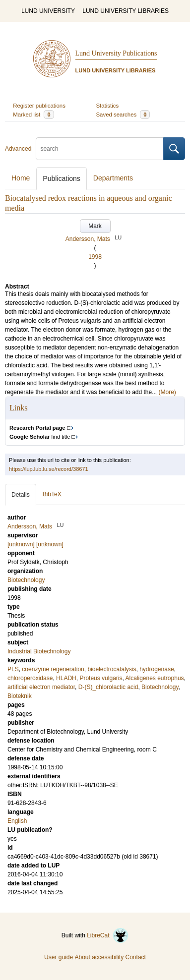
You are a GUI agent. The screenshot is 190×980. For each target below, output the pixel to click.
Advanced (18, 149)
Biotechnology (160, 687)
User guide (59, 957)
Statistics (108, 106)
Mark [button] (95, 226)
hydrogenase (157, 669)
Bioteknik (20, 696)
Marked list (33, 115)
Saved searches (123, 115)
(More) (167, 392)
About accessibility (99, 957)
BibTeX (52, 494)
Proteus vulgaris (101, 678)
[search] (100, 149)
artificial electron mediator (41, 687)
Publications (62, 178)
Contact (136, 957)
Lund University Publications (116, 53)
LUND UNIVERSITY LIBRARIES (126, 11)
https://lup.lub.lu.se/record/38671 (49, 469)
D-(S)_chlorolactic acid (108, 687)
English (17, 821)
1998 (95, 257)
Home (21, 178)
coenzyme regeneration (53, 669)
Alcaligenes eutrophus (154, 678)
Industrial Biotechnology (39, 651)
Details (21, 495)
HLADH (66, 678)
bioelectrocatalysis (112, 669)
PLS (13, 669)
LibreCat (108, 935)
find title (40, 437)
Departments (113, 178)
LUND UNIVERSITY (48, 11)
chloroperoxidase (30, 678)
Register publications (39, 106)
